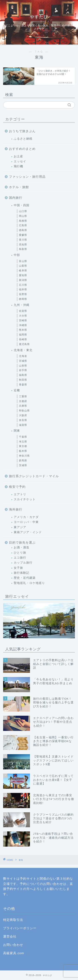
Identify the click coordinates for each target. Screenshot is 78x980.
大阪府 (23, 415)
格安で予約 (17, 487)
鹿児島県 (24, 344)
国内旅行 (16, 198)
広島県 (23, 225)
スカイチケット (25, 499)
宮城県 (23, 361)
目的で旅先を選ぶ (22, 542)
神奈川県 (24, 456)
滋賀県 (23, 425)
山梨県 (23, 266)
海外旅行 (16, 509)
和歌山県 (24, 411)
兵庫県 (23, 406)
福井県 (23, 289)
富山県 (23, 261)
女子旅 (18, 568)
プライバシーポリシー (20, 928)
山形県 (23, 366)
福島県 (23, 375)
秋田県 (23, 380)
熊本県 (23, 330)
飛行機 (18, 166)
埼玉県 (23, 442)
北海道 (23, 356)
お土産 (18, 156)
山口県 (23, 211)
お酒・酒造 (22, 547)
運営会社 (10, 936)
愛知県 (23, 275)
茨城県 (23, 465)
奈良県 (23, 420)
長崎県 (23, 339)
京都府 (23, 401)
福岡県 (23, 335)
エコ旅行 (20, 558)
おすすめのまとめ (22, 149)
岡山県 (23, 216)
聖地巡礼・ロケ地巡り (29, 583)
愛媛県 (23, 235)
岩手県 (23, 370)
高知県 (23, 245)
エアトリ (20, 494)
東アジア (20, 527)
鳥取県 (23, 249)
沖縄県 (23, 325)
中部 (17, 255)
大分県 (23, 316)
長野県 (23, 294)
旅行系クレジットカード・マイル (34, 476)
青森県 (23, 385)
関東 (17, 431)
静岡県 (23, 299)
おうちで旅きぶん (22, 131)
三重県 (23, 396)
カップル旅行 (23, 563)
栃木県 (23, 451)
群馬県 (23, 461)
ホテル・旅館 (19, 187)
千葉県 (23, 437)
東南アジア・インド (28, 532)
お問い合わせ (13, 945)
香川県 (23, 240)
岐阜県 (23, 271)
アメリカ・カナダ (26, 517)
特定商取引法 (13, 920)
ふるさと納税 (23, 139)
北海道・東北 (23, 350)
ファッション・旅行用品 (27, 177)
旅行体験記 (22, 573)
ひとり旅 (20, 553)
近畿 (17, 390)
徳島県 (23, 230)
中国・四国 (22, 205)
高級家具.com (14, 953)
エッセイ (20, 161)
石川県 (23, 285)
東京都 (23, 446)
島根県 (23, 221)
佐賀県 (23, 311)
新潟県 (23, 280)
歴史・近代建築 (25, 578)
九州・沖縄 (22, 305)
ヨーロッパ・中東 (26, 522)
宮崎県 (23, 320)
